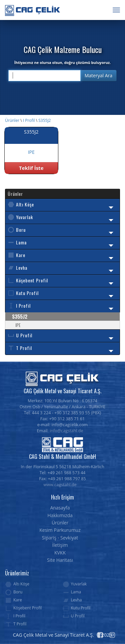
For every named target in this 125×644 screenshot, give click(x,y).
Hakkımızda (60, 515)
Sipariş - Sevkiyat (60, 538)
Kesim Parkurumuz (60, 530)
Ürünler (12, 120)
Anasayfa (60, 508)
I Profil (29, 120)
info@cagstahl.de (66, 431)
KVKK (60, 553)
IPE (18, 325)
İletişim (60, 545)
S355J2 (44, 120)
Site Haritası (60, 560)
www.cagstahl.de (60, 485)
